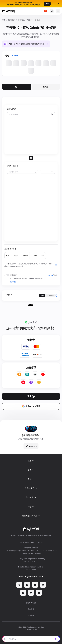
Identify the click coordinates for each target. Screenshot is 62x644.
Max (43, 256)
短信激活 (12, 20)
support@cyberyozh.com (31, 576)
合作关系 (31, 498)
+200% (25, 256)
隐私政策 (31, 609)
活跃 (42, 295)
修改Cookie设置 (31, 603)
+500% (34, 256)
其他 (31, 507)
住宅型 (46, 87)
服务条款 (31, 615)
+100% (16, 256)
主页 (4, 20)
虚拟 (16, 87)
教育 (31, 479)
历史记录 (50, 295)
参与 (47, 4)
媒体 (31, 470)
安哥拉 (30, 20)
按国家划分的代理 (31, 516)
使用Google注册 (31, 406)
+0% (8, 256)
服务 (31, 461)
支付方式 (33, 322)
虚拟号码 (21, 20)
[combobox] (48, 172)
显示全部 (15, 55)
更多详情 (13, 282)
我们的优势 (31, 488)
